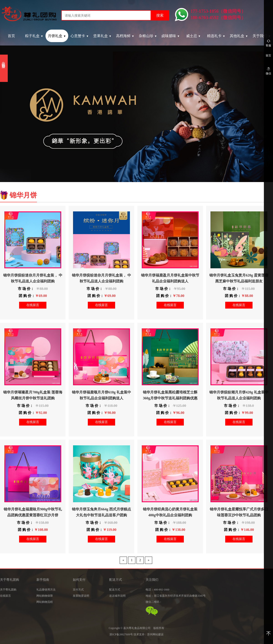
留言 (268, 56)
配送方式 (115, 590)
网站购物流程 (45, 602)
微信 (268, 71)
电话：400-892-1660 (157, 590)
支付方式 (78, 590)
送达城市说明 (117, 596)
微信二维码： (154, 602)
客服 (268, 43)
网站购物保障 (45, 596)
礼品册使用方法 (46, 590)
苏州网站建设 (155, 634)
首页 (11, 36)
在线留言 (33, 305)
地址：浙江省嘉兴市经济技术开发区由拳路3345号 (176, 596)
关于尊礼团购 (8, 590)
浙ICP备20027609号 (121, 634)
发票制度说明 (81, 596)
